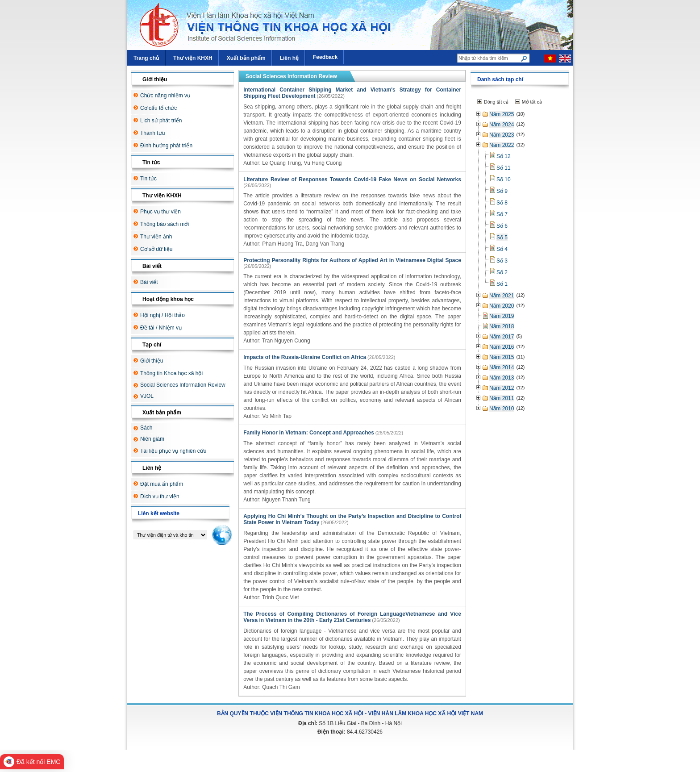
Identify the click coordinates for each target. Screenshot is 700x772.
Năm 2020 (502, 306)
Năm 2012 (502, 388)
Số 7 (502, 214)
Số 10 (504, 179)
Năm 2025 (502, 114)
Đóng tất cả (496, 102)
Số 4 (502, 249)
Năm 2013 (502, 378)
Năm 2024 (502, 125)
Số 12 (504, 156)
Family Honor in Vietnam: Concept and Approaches (309, 433)
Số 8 (502, 203)
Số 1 (502, 284)
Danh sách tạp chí (500, 79)
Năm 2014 (502, 367)
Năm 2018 (502, 326)
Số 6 (502, 226)
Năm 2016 (502, 347)
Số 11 (504, 168)
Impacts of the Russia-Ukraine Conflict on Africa (305, 357)
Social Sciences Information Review (291, 76)
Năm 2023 (502, 135)
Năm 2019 (502, 316)
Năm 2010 (502, 409)
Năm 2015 (502, 357)
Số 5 (502, 238)
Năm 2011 (502, 398)
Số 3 (502, 261)
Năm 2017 (502, 337)
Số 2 (502, 272)
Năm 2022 (502, 145)
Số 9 (502, 191)
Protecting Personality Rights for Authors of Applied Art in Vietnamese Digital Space (352, 260)
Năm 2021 (502, 296)
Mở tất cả (532, 102)
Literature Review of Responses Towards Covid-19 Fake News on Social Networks (352, 179)
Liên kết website (159, 513)
